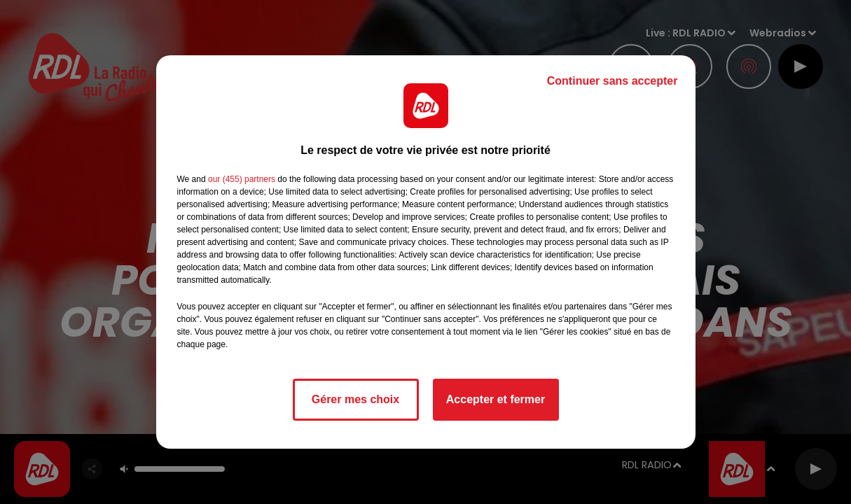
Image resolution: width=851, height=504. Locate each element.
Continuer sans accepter (613, 81)
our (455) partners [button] (242, 179)
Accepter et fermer (496, 399)
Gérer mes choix (355, 399)
